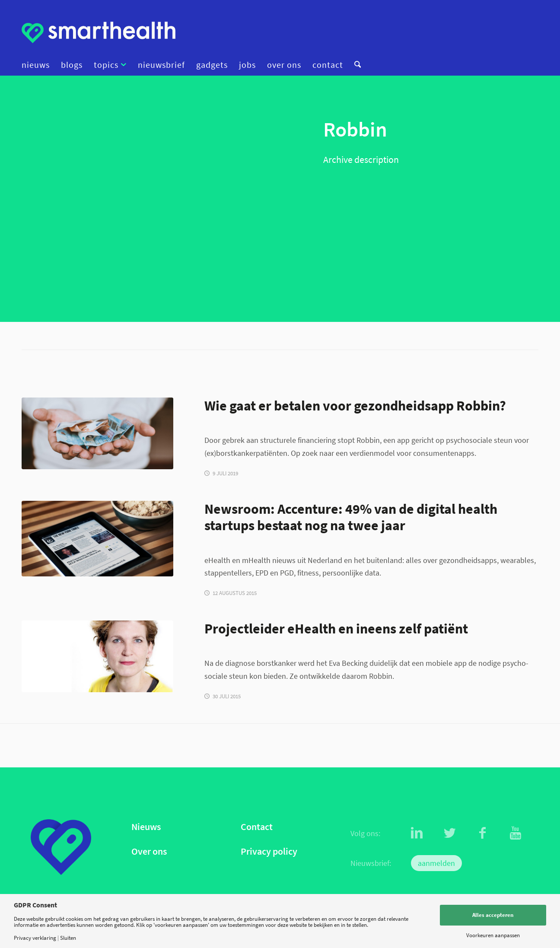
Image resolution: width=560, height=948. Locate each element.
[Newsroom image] (97, 539)
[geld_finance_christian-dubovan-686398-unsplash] (97, 433)
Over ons (149, 851)
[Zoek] (355, 65)
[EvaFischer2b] (97, 656)
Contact (257, 827)
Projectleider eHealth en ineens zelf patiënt (336, 628)
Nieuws (146, 827)
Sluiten (68, 938)
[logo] (99, 32)
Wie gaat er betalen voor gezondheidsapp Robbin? (355, 406)
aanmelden (436, 863)
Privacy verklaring (35, 938)
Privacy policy (269, 851)
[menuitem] (38, 65)
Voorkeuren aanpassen (493, 935)
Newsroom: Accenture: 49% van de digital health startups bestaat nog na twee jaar (351, 517)
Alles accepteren (493, 915)
